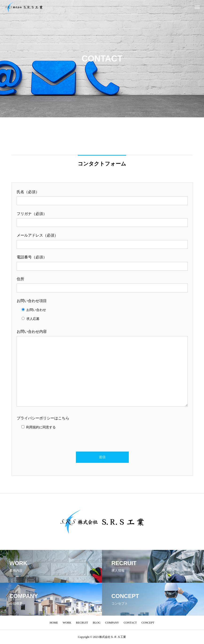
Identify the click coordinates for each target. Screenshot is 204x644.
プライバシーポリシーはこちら (43, 418)
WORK (67, 623)
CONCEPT (148, 623)
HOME (54, 623)
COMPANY (112, 623)
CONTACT (130, 623)
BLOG (97, 623)
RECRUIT (82, 623)
